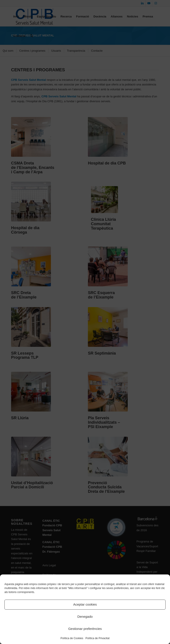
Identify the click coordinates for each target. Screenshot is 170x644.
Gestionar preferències (85, 629)
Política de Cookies (72, 638)
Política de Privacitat (98, 638)
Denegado (85, 617)
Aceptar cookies (85, 604)
